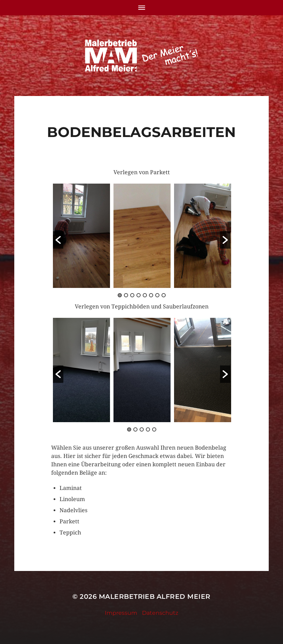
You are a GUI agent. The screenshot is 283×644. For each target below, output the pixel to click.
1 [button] (120, 295)
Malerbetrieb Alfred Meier (155, 597)
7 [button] (157, 295)
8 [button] (164, 295)
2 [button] (126, 295)
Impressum (121, 613)
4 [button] (139, 295)
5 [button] (145, 295)
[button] (58, 240)
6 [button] (151, 295)
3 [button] (132, 295)
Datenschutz (160, 613)
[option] (81, 236)
